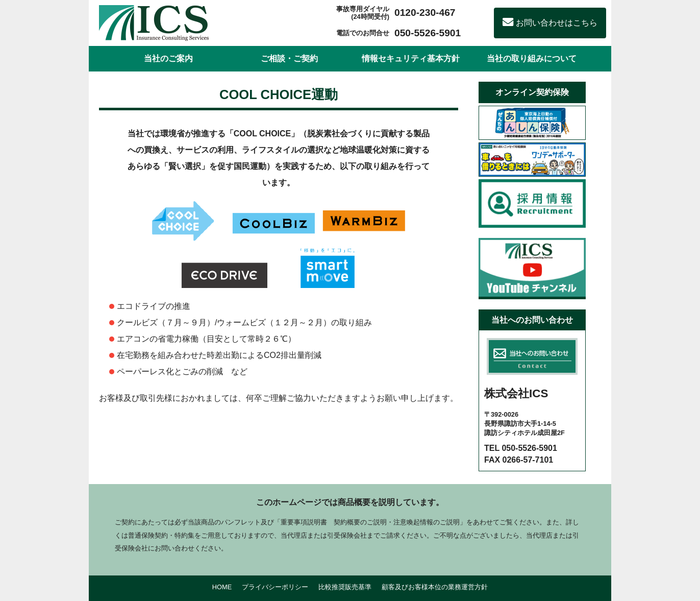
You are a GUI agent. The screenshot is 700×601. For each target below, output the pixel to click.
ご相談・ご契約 (289, 58)
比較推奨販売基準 (345, 587)
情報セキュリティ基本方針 (411, 58)
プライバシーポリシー (275, 587)
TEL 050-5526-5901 (521, 448)
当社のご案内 (168, 58)
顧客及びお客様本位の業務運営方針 (435, 587)
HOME (222, 587)
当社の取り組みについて (532, 58)
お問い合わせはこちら (550, 22)
